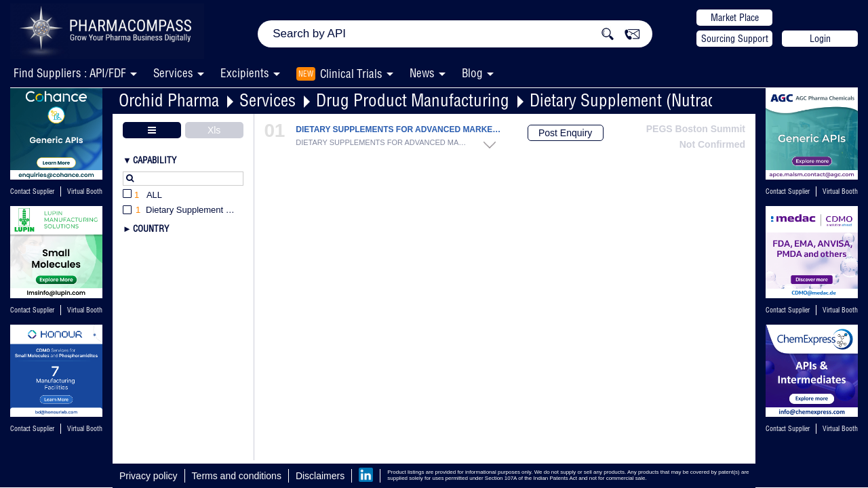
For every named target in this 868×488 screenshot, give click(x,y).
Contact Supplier (32, 191)
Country (151, 228)
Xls (214, 130)
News (422, 73)
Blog (472, 73)
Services (268, 100)
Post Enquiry (565, 133)
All (142, 196)
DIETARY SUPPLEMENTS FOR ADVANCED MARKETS (399, 130)
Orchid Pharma (169, 100)
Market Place (735, 18)
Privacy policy (149, 476)
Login (820, 39)
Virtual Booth (85, 191)
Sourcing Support (735, 39)
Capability (155, 160)
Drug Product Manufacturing (413, 100)
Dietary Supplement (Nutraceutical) (647, 100)
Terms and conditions (237, 476)
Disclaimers (320, 476)
